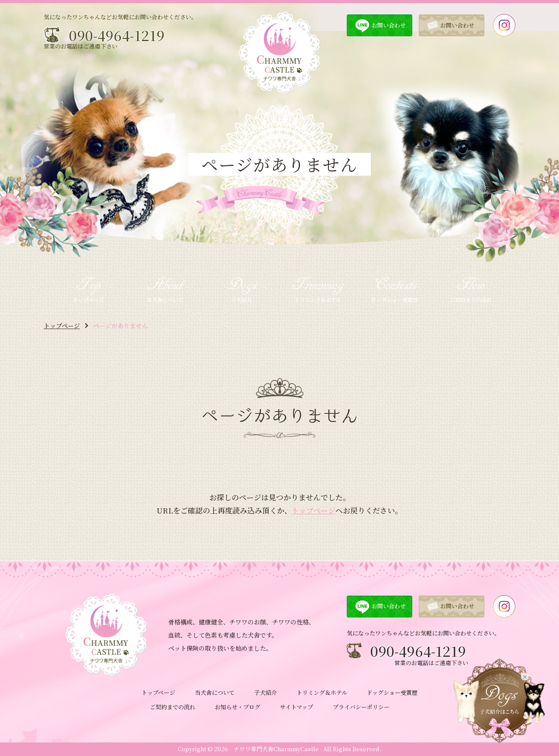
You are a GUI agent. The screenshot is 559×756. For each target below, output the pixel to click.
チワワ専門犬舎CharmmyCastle (276, 749)
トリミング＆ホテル (322, 692)
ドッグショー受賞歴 (392, 692)
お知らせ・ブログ (238, 707)
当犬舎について (215, 692)
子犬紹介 (266, 692)
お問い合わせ (389, 25)
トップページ (62, 326)
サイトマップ (297, 707)
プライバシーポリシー (361, 707)
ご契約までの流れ (173, 707)
